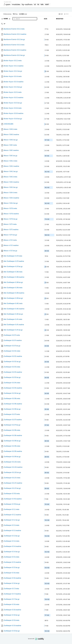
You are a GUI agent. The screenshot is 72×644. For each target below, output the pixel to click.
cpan (8, 4)
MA (42, 4)
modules (16, 4)
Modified (60, 19)
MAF (47, 4)
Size (46, 19)
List (61, 14)
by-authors (27, 4)
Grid (66, 14)
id (35, 4)
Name (7, 19)
